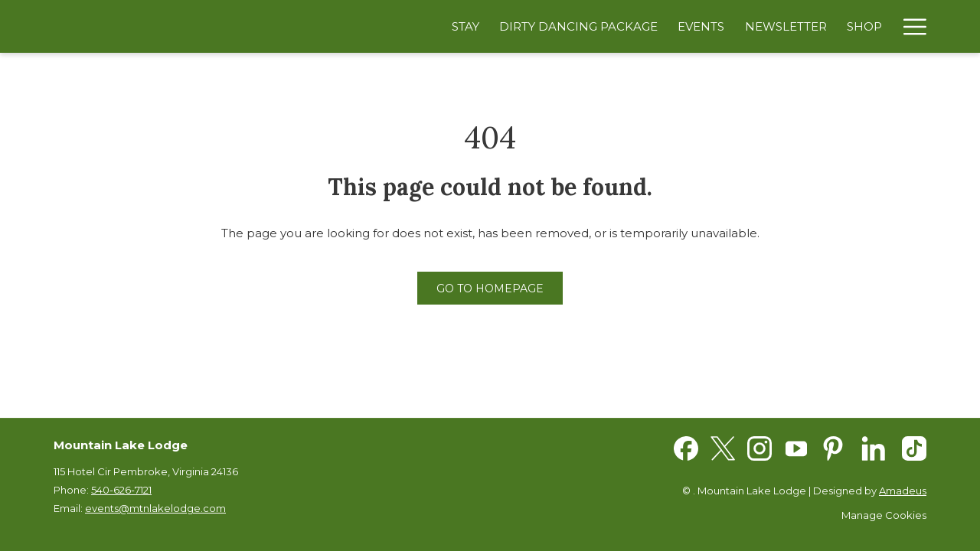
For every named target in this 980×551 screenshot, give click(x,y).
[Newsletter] (742, 26)
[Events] (658, 26)
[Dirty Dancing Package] (536, 26)
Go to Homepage (490, 289)
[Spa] (871, 26)
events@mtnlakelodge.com (155, 508)
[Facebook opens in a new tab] (686, 447)
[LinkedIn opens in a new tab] (874, 447)
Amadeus (903, 491)
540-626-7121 (121, 490)
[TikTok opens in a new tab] (914, 447)
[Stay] (423, 26)
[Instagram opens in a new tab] (759, 447)
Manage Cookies (884, 515)
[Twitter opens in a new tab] (723, 447)
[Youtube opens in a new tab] (796, 447)
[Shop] (822, 26)
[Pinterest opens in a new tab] (833, 447)
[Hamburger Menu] (909, 26)
